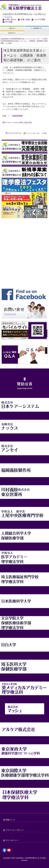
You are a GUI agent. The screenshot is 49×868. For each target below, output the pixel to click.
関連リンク (10, 820)
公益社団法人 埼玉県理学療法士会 (27, 858)
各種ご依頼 (25, 19)
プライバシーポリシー (15, 830)
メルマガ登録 (40, 19)
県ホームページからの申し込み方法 (17, 122)
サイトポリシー (12, 840)
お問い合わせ (11, 19)
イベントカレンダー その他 (36, 133)
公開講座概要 (19, 116)
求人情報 (9, 22)
